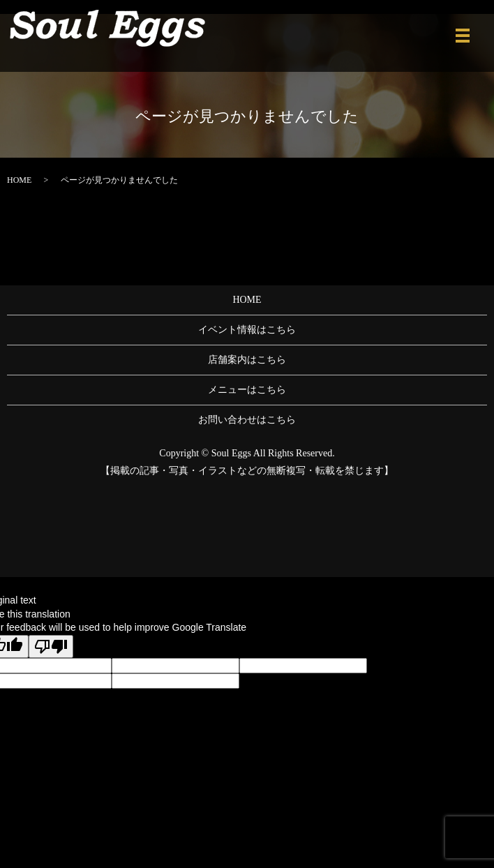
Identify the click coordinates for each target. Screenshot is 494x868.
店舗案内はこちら (247, 360)
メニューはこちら (247, 390)
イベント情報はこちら (247, 330)
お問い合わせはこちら (247, 420)
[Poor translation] (51, 646)
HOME (19, 180)
